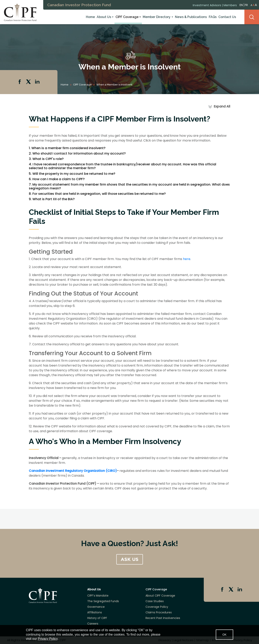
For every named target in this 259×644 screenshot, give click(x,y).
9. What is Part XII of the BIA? (52, 199)
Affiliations (95, 612)
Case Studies (155, 601)
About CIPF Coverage (160, 596)
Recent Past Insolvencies (163, 618)
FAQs (213, 17)
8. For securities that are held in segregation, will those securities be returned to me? (97, 194)
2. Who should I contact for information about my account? (77, 153)
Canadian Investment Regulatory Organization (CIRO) (73, 471)
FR (246, 4)
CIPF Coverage (127, 17)
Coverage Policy (157, 607)
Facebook (20, 82)
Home (90, 17)
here (187, 259)
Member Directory (157, 17)
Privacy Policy (48, 639)
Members (230, 5)
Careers (93, 624)
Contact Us (227, 17)
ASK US (130, 559)
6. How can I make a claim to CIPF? (57, 179)
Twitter (29, 82)
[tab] (129, 148)
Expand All (222, 106)
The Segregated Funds (103, 601)
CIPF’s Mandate (98, 596)
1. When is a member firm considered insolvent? (67, 148)
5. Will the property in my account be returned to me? (72, 174)
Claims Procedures (159, 612)
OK (224, 634)
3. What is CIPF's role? (46, 159)
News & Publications (191, 17)
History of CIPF (97, 618)
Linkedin (38, 82)
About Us (104, 17)
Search (252, 17)
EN (241, 4)
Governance (96, 607)
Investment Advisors (207, 5)
